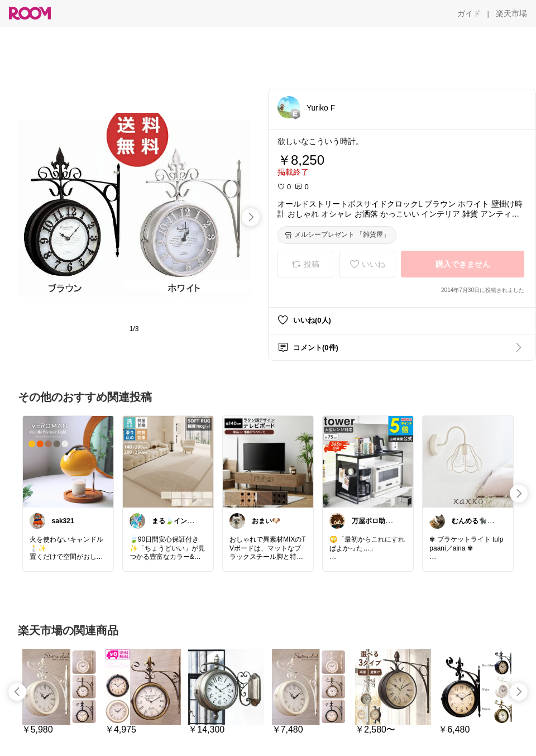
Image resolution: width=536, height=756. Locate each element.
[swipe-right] (251, 217)
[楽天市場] (511, 13)
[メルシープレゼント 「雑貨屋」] (337, 235)
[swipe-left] (17, 692)
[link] (68, 461)
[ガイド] (469, 13)
